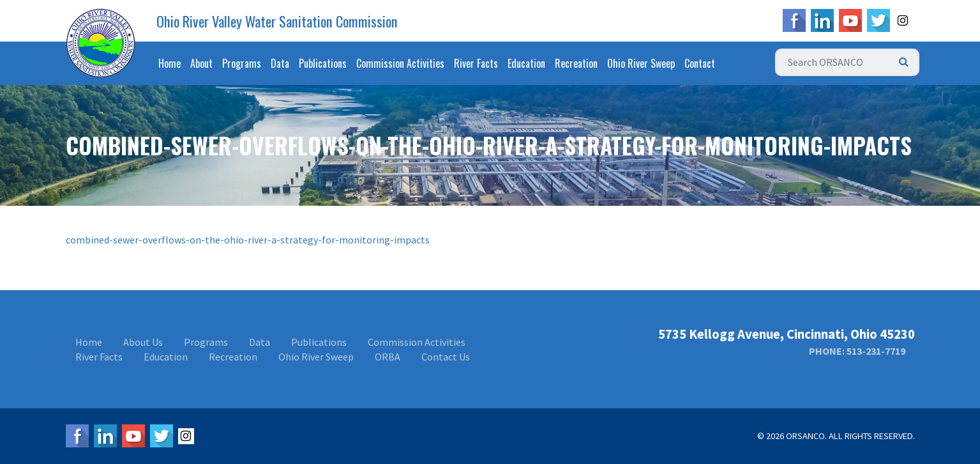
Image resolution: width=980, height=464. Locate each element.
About (201, 63)
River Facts (476, 63)
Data (280, 63)
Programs (242, 63)
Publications (323, 63)
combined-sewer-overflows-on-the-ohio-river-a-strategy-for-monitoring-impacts (248, 240)
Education (526, 63)
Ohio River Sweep (641, 63)
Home (170, 63)
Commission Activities (400, 63)
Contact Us (446, 357)
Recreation (576, 63)
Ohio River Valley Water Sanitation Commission (277, 21)
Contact (700, 63)
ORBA (388, 357)
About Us (143, 342)
